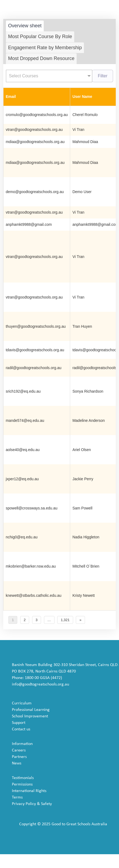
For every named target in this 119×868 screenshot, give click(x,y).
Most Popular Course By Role (40, 37)
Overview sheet (25, 26)
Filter (103, 76)
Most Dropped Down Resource (41, 58)
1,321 (65, 620)
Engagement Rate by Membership (45, 48)
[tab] (25, 26)
